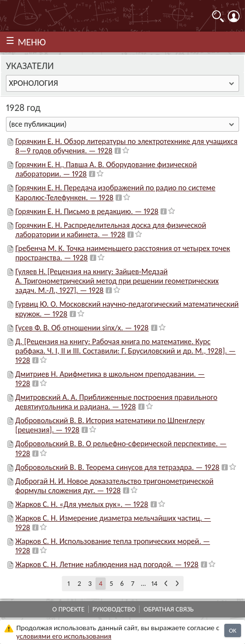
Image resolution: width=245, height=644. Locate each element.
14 (154, 584)
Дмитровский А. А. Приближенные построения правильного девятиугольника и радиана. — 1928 (116, 402)
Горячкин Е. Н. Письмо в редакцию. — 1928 (87, 211)
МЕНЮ (32, 42)
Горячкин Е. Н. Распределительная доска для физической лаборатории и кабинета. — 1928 (111, 230)
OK (232, 630)
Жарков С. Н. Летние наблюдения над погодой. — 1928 (107, 564)
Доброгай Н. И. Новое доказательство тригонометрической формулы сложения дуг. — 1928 (114, 486)
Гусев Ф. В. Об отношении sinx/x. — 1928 (82, 328)
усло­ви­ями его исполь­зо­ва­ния (64, 636)
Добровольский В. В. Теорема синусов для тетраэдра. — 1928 (117, 467)
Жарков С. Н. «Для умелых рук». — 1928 (82, 504)
